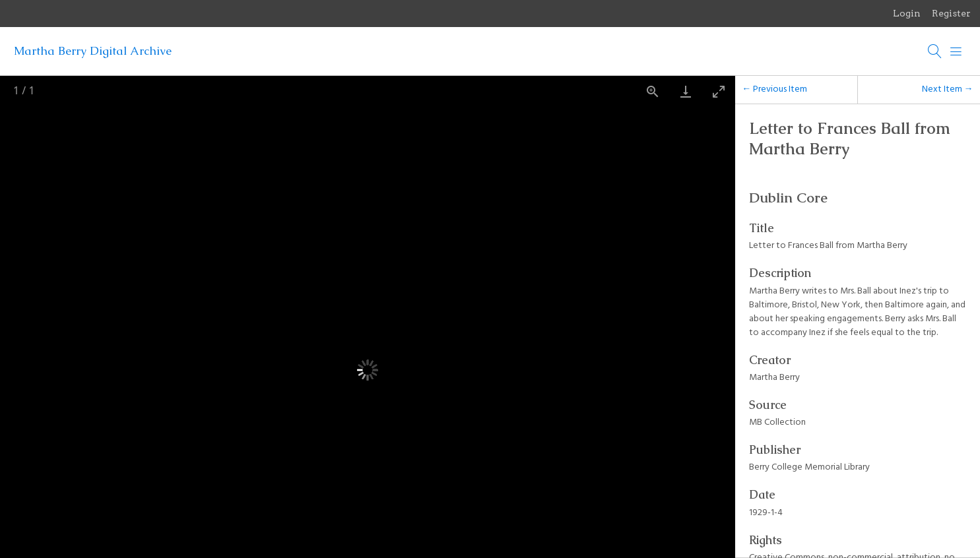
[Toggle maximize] (719, 91)
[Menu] (956, 51)
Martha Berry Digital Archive (93, 51)
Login (907, 13)
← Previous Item (774, 89)
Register (951, 13)
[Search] (935, 51)
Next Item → (948, 89)
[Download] (686, 91)
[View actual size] (653, 91)
